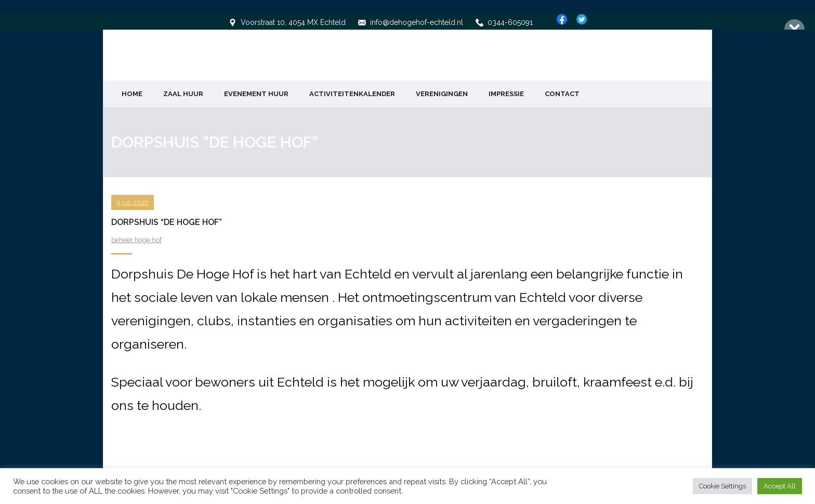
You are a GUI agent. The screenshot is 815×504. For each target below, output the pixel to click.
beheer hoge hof (136, 239)
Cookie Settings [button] (722, 486)
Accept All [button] (780, 486)
